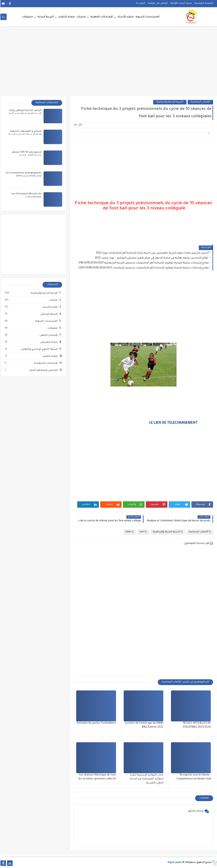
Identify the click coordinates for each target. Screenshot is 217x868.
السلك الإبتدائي (48, 314)
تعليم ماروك (174, 863)
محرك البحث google (181, 3)
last (143, 532)
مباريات (81, 17)
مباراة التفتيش (48, 342)
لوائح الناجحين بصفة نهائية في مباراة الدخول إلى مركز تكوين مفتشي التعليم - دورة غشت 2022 (151, 258)
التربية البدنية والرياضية (169, 102)
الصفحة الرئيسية (203, 3)
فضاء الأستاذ (49, 307)
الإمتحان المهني (48, 335)
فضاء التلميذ (66, 17)
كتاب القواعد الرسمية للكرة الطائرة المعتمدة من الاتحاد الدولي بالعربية (146, 779)
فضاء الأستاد (125, 17)
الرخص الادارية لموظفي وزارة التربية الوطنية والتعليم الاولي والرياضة (24, 114)
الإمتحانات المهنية (101, 17)
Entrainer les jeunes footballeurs (96, 723)
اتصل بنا (140, 3)
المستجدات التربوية (147, 17)
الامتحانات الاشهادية (45, 363)
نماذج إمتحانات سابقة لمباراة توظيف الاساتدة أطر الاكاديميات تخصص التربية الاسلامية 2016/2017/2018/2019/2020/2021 (142, 263)
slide (129, 532)
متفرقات (27, 17)
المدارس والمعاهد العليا (43, 370)
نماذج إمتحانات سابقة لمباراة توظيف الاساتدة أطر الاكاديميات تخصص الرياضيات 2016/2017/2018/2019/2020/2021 (142, 268)
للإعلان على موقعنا (157, 3)
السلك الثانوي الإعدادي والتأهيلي (39, 349)
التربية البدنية (45, 17)
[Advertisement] (108, 64)
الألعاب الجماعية (200, 102)
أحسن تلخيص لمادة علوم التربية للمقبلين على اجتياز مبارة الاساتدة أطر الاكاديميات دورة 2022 (152, 253)
